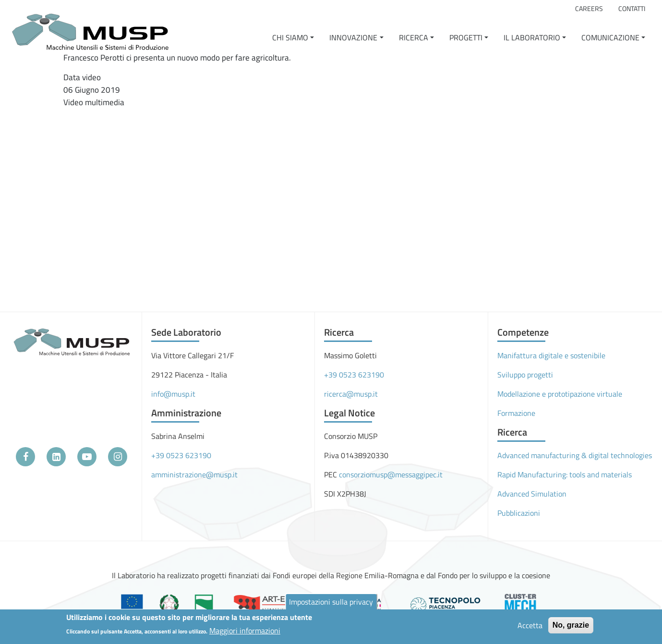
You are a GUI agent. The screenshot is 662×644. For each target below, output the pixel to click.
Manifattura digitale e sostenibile (551, 355)
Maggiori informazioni (245, 631)
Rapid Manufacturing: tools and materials (565, 474)
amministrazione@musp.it (194, 474)
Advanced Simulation (532, 494)
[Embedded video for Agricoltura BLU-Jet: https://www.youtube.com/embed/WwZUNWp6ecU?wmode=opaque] (171, 184)
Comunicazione (610, 37)
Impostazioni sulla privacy (331, 602)
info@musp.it (173, 394)
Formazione (516, 413)
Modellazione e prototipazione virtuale (560, 394)
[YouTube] (87, 457)
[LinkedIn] (56, 457)
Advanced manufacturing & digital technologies (575, 455)
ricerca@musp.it (351, 394)
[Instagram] (118, 457)
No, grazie (571, 625)
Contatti (632, 9)
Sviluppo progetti (525, 375)
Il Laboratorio (532, 37)
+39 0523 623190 (181, 455)
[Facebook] (25, 457)
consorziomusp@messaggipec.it (391, 474)
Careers (589, 9)
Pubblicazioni (519, 513)
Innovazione (353, 37)
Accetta (530, 625)
